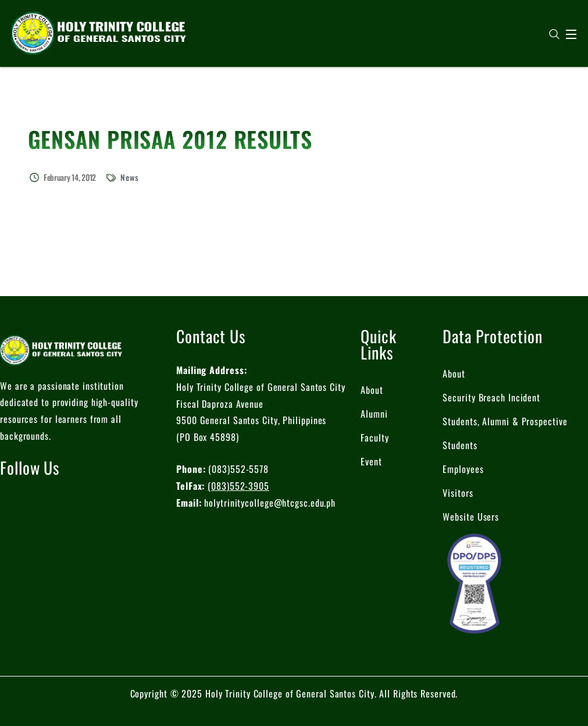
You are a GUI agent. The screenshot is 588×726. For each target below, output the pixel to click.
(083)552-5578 (238, 469)
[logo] (99, 32)
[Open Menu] (572, 34)
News (130, 177)
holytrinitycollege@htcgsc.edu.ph (270, 503)
